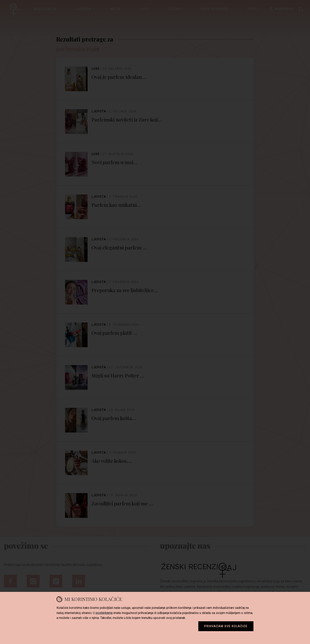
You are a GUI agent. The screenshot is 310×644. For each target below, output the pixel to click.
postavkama (104, 613)
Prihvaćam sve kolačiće (226, 626)
